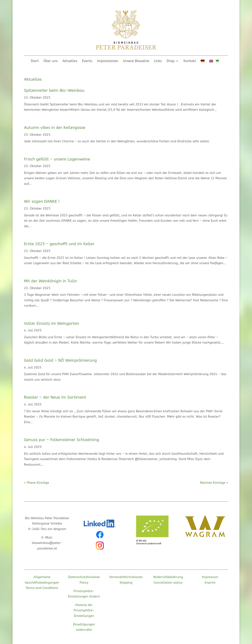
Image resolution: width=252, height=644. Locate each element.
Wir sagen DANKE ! (42, 201)
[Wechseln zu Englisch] (211, 62)
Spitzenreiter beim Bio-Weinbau (54, 90)
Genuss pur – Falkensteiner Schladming (61, 440)
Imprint (210, 583)
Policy (84, 583)
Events (87, 61)
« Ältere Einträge (36, 483)
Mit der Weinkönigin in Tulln (50, 281)
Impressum (210, 577)
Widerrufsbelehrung (168, 577)
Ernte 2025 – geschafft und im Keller (59, 244)
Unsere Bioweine (136, 61)
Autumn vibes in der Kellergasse (55, 128)
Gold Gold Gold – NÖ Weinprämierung (60, 360)
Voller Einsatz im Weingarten (51, 323)
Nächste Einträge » (214, 483)
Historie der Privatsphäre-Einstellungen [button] (84, 610)
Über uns (51, 61)
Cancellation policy (168, 583)
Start (35, 61)
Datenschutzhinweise (84, 577)
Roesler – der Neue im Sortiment (55, 397)
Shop (171, 61)
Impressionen (108, 61)
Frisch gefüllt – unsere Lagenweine (57, 159)
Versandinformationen (126, 577)
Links (158, 61)
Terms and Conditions (42, 588)
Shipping (126, 583)
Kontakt (190, 61)
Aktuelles (70, 61)
